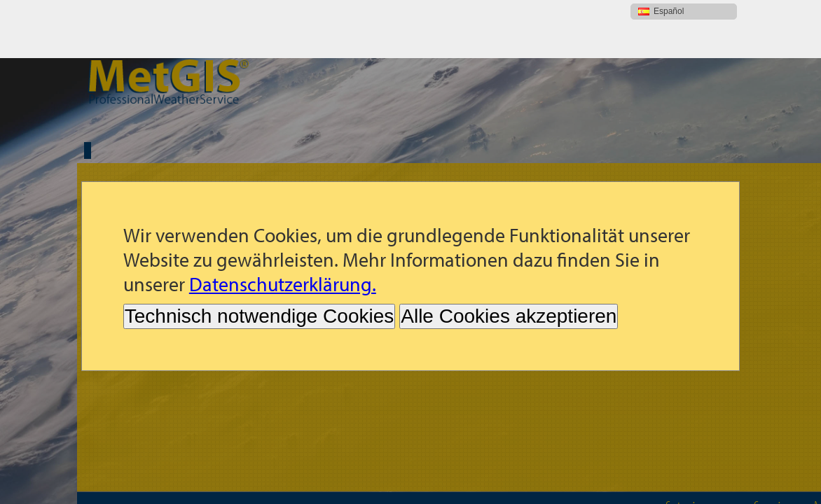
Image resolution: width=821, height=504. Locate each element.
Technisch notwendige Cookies (259, 258)
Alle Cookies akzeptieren (509, 258)
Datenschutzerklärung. (283, 226)
